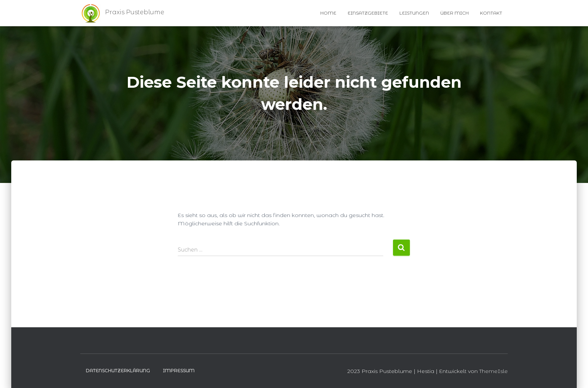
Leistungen (414, 13)
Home (328, 13)
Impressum (179, 371)
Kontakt (491, 13)
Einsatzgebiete (368, 13)
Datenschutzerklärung (118, 371)
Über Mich (454, 13)
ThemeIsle (493, 371)
